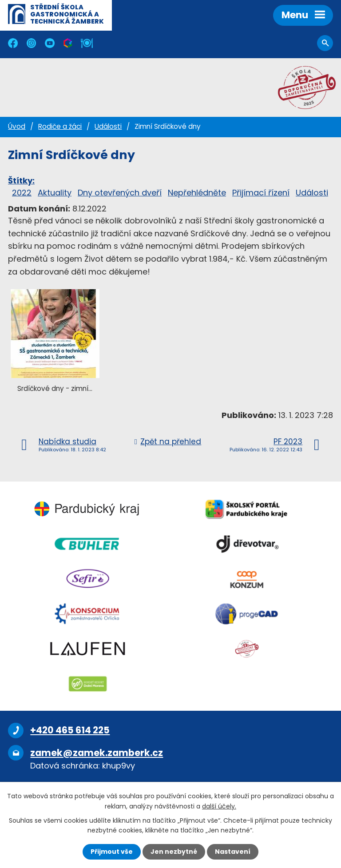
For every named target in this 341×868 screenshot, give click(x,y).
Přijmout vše (112, 852)
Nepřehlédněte (197, 193)
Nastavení (233, 852)
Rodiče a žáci (60, 126)
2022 (22, 193)
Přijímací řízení (261, 193)
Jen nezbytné (174, 852)
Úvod (17, 126)
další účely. (219, 806)
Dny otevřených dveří (120, 193)
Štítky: (21, 181)
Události (108, 126)
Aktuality (55, 193)
